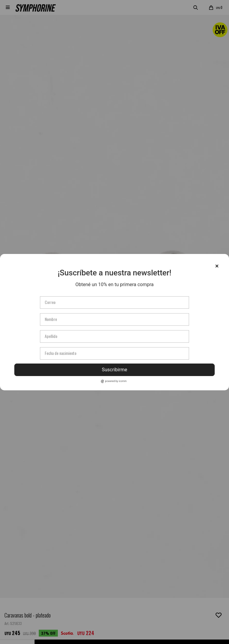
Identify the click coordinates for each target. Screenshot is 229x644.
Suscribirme (114, 370)
